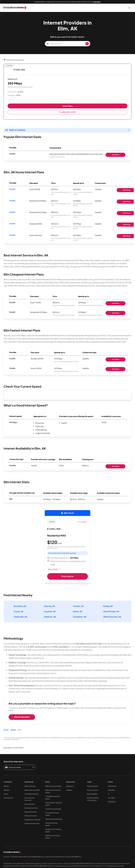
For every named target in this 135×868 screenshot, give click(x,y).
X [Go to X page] (108, 794)
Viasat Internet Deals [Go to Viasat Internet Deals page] (54, 819)
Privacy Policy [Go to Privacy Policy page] (93, 786)
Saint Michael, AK (111, 611)
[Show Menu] (129, 8)
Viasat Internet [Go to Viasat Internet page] (31, 812)
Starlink (12, 189)
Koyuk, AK (19, 611)
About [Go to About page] (6, 786)
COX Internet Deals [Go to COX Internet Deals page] (53, 809)
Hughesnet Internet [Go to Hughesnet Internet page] (33, 820)
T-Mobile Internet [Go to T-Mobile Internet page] (32, 794)
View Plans (67, 106)
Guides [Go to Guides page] (69, 790)
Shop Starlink (67, 576)
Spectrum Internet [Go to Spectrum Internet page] (32, 790)
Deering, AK (50, 606)
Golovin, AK (78, 606)
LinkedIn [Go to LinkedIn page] (111, 790)
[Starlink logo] (20, 70)
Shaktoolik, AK (20, 617)
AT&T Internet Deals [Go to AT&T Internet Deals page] (53, 786)
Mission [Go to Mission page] (7, 790)
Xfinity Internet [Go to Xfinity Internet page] (31, 816)
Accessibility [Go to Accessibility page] (92, 794)
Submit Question (22, 717)
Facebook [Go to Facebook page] (112, 786)
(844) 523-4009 (67, 112)
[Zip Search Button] (87, 44)
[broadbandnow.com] (15, 8)
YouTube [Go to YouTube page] (111, 798)
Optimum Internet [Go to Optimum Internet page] (32, 823)
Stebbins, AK (50, 617)
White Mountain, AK (112, 617)
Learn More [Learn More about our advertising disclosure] (97, 2)
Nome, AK (78, 611)
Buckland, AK (20, 606)
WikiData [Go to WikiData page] (112, 802)
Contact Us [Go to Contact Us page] (8, 798)
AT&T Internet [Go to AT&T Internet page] (30, 786)
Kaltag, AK (108, 606)
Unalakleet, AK (80, 617)
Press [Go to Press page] (6, 794)
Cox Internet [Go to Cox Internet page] (30, 804)
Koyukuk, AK (50, 611)
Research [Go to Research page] (70, 786)
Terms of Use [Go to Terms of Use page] (92, 790)
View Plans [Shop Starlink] (116, 155)
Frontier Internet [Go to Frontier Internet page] (31, 808)
